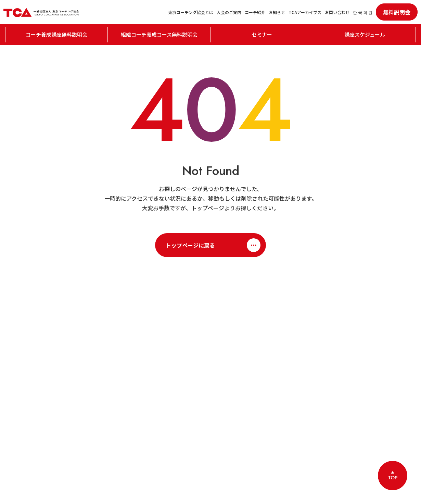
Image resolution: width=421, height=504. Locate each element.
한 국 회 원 (363, 12)
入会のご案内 (229, 12)
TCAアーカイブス (305, 12)
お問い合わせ (337, 12)
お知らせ (277, 12)
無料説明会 (397, 12)
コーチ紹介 (255, 12)
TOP (393, 478)
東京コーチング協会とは (191, 12)
